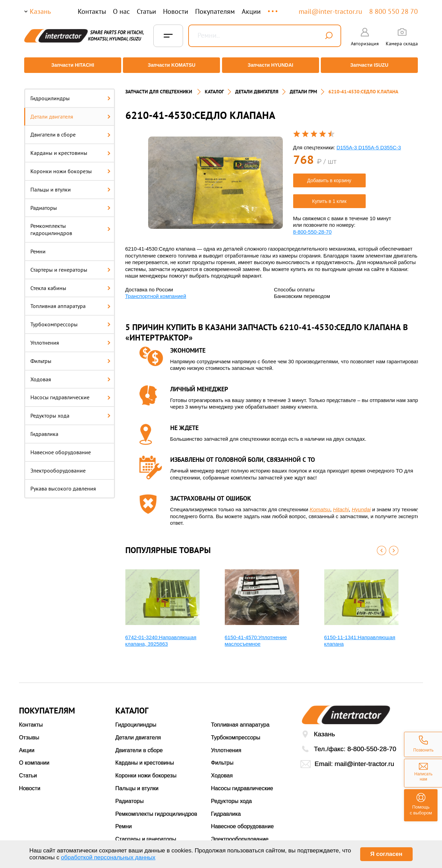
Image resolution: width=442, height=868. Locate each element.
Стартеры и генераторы (70, 264)
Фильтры (70, 356)
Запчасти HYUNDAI (271, 65)
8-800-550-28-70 (313, 227)
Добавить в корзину (329, 175)
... (273, 8)
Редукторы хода (70, 410)
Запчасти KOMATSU (171, 65)
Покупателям (215, 11)
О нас (121, 11)
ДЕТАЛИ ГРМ (303, 86)
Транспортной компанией (156, 291)
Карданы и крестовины (70, 148)
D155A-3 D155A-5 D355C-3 (369, 142)
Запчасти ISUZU (371, 65)
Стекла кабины (70, 283)
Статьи (146, 11)
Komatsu (320, 504)
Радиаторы (70, 203)
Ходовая (70, 374)
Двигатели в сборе (70, 130)
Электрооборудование (58, 465)
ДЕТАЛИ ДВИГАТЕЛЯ (257, 86)
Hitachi (341, 504)
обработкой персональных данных (108, 857)
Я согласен (386, 854)
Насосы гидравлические (70, 392)
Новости (176, 11)
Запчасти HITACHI (71, 65)
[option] (215, 178)
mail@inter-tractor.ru (330, 11)
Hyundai (361, 504)
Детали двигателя (70, 111)
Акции (251, 11)
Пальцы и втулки (70, 184)
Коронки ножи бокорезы (70, 166)
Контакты (92, 11)
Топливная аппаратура (70, 301)
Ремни (38, 246)
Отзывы (29, 732)
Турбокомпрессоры (70, 319)
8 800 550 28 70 (393, 11)
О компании (34, 758)
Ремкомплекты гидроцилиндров (70, 225)
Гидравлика (44, 429)
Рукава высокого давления (63, 484)
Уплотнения (70, 337)
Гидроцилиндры (70, 93)
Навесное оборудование (61, 447)
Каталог (214, 86)
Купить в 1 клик (329, 196)
